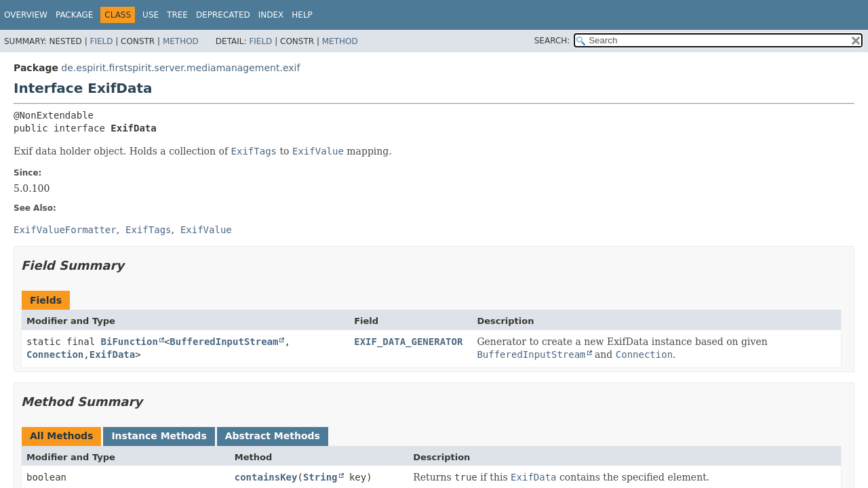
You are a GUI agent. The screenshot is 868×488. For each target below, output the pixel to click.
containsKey (266, 477)
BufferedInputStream (224, 342)
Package (74, 15)
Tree (177, 15)
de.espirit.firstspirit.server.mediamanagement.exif (180, 68)
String (320, 477)
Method (181, 41)
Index (271, 15)
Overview (26, 15)
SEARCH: (552, 41)
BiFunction (130, 342)
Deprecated (223, 15)
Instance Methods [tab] (159, 436)
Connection (55, 354)
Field (101, 41)
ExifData (112, 354)
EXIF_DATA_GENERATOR (408, 342)
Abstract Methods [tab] (273, 436)
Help (302, 15)
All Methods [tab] (61, 436)
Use (151, 15)
